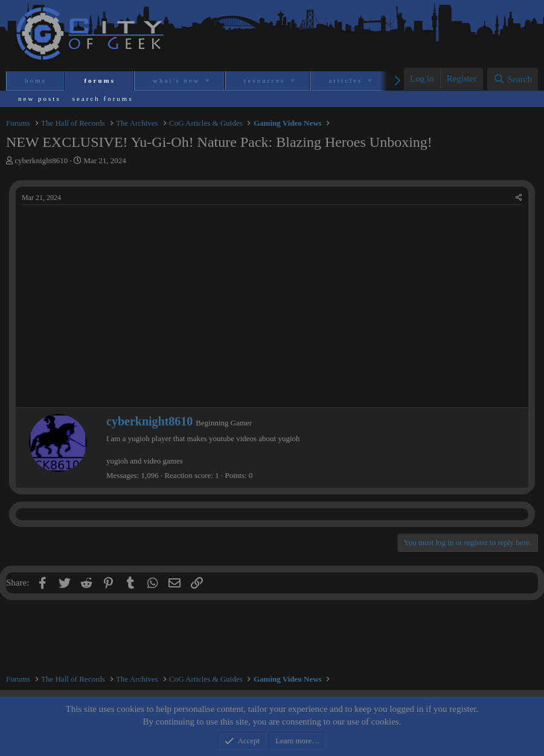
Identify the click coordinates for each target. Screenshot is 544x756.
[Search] (513, 79)
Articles (345, 80)
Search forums (103, 99)
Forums (100, 80)
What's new (177, 80)
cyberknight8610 (41, 160)
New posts (40, 99)
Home (36, 80)
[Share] (519, 198)
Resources (265, 80)
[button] (209, 81)
